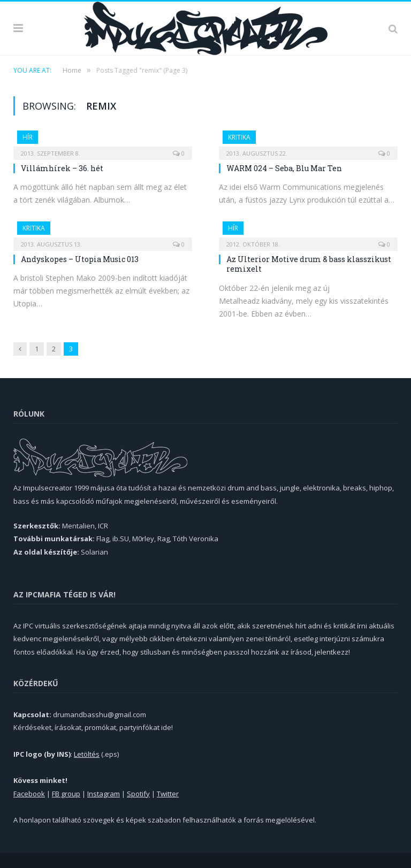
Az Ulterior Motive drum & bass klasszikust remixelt (309, 264)
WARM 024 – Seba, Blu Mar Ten (284, 168)
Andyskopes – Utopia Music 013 (80, 259)
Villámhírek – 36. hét (62, 168)
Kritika (239, 137)
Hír (28, 137)
